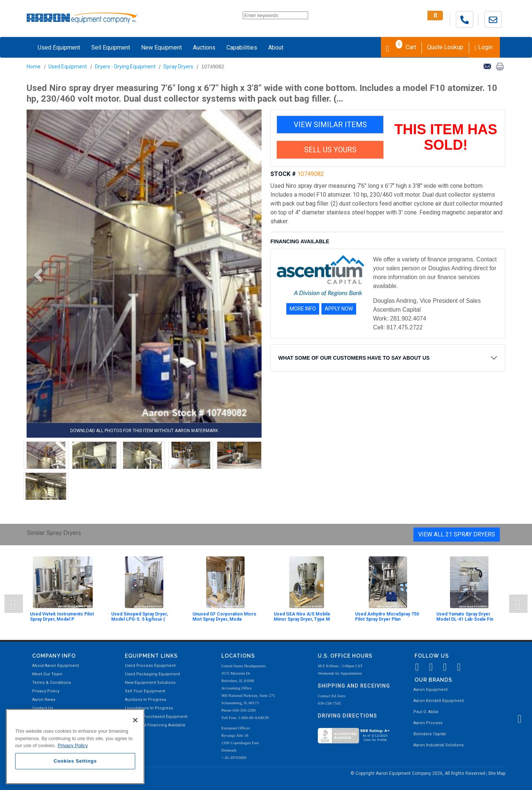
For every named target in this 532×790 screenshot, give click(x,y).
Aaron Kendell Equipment (439, 701)
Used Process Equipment (150, 666)
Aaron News (44, 700)
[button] (36, 275)
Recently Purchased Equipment (156, 717)
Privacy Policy (46, 691)
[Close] (135, 720)
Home (34, 67)
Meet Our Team (47, 674)
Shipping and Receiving (354, 686)
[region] (75, 747)
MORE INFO (303, 309)
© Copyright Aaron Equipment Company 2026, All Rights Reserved (418, 773)
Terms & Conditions (52, 683)
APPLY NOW (339, 309)
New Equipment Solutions (150, 683)
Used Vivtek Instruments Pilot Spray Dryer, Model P (62, 617)
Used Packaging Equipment (152, 674)
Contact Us (43, 708)
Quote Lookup (445, 47)
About (276, 48)
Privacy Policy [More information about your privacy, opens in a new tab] (73, 745)
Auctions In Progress (146, 700)
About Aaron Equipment (55, 666)
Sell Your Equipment (145, 691)
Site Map (497, 773)
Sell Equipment (111, 48)
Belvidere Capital (430, 734)
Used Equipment (59, 48)
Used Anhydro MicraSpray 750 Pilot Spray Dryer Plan (387, 617)
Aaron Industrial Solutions (439, 745)
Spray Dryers (178, 67)
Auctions (204, 48)
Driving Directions (347, 716)
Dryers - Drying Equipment (125, 67)
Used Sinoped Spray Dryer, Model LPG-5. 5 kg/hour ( (139, 617)
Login (483, 47)
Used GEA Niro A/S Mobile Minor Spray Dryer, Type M (302, 617)
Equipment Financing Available (155, 725)
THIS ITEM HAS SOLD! (446, 137)
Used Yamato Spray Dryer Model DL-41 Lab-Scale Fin (465, 617)
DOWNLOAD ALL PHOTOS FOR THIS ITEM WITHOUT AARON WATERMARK (144, 431)
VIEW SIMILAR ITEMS (330, 125)
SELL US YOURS (330, 150)
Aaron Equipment (430, 690)
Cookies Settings (75, 761)
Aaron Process (428, 723)
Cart (401, 47)
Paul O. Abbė (426, 712)
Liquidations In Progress (149, 708)
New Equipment (161, 48)
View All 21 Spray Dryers (457, 534)
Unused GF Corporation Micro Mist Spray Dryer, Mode (224, 617)
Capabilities (242, 48)
